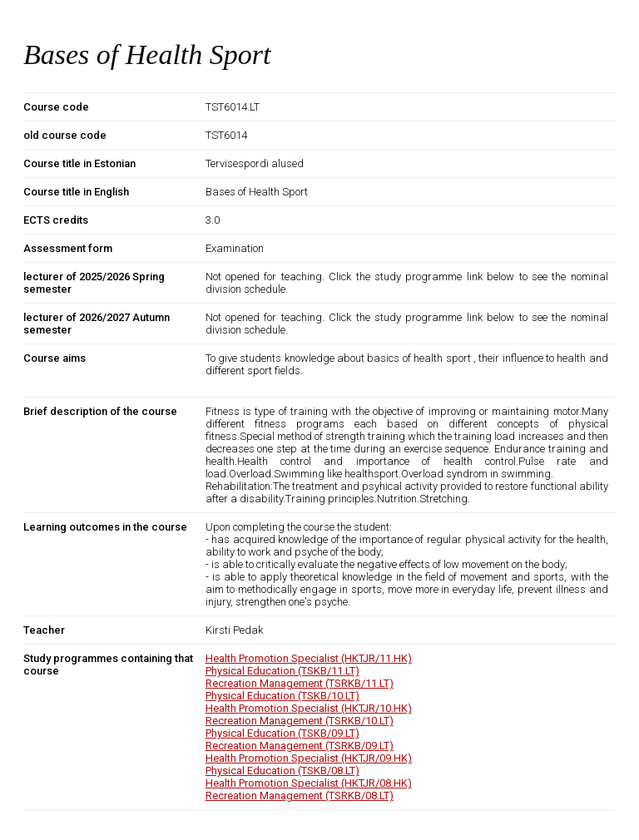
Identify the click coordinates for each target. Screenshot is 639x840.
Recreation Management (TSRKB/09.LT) (300, 746)
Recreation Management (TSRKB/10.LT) (300, 721)
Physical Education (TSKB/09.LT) (282, 733)
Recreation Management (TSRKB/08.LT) (300, 796)
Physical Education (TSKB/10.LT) (282, 696)
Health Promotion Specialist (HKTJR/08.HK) (309, 783)
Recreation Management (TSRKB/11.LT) (300, 683)
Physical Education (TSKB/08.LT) (282, 771)
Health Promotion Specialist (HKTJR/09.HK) (309, 758)
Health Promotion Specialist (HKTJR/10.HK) (309, 708)
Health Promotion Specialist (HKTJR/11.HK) (309, 658)
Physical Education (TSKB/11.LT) (282, 671)
